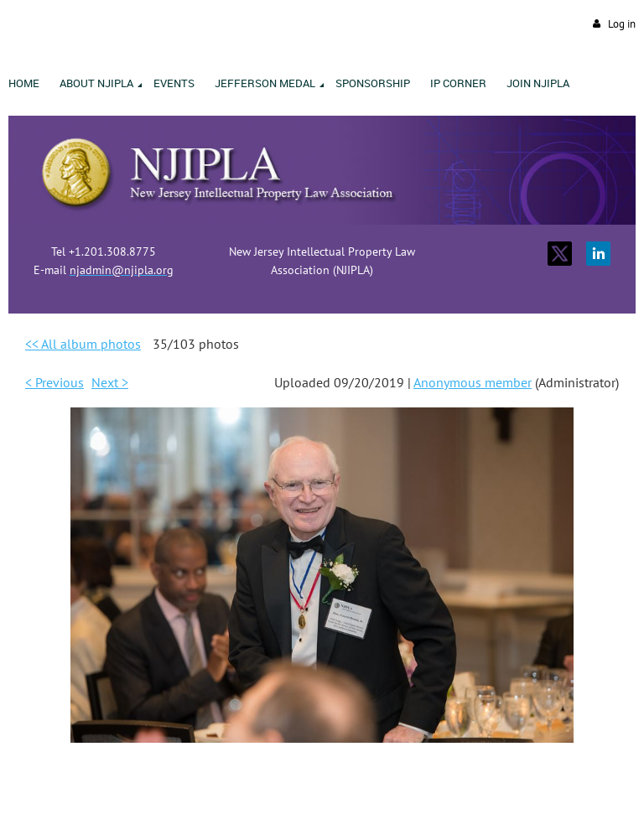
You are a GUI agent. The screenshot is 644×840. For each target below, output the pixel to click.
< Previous (55, 382)
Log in (622, 24)
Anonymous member (473, 382)
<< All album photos (83, 344)
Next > (110, 382)
